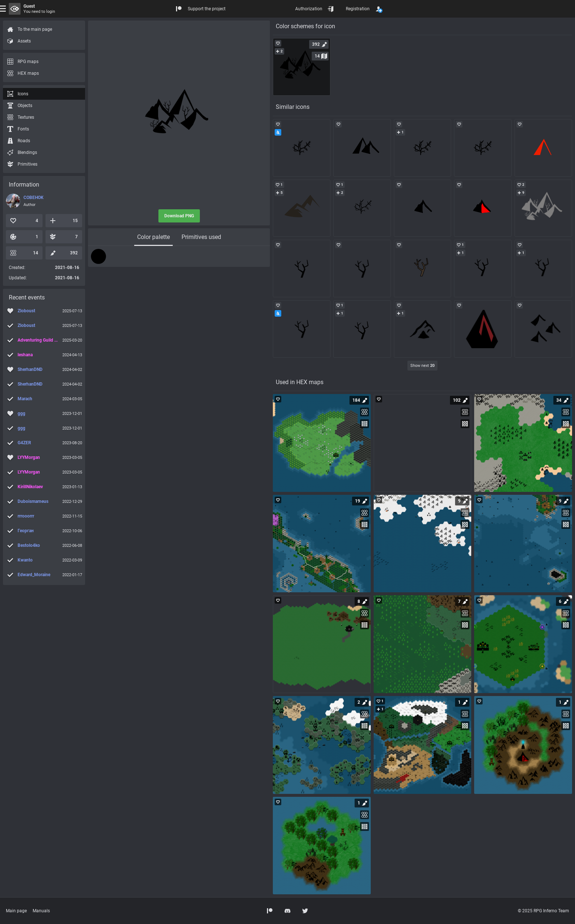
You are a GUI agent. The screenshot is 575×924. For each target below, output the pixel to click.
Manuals (41, 911)
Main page (16, 911)
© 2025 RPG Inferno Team (543, 911)
